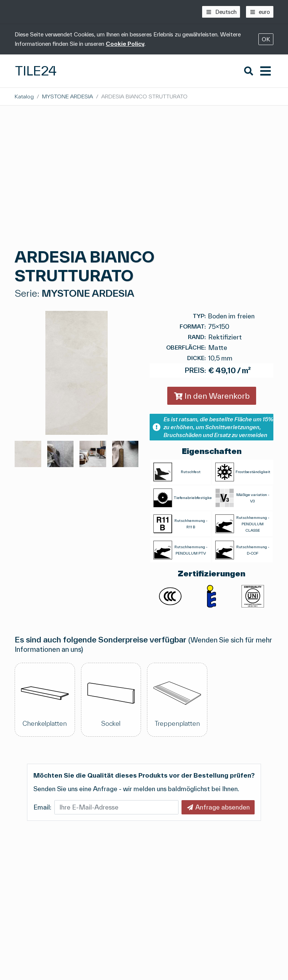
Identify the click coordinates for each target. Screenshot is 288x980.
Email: (42, 807)
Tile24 (36, 71)
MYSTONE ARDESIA (67, 96)
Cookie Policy (125, 44)
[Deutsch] (221, 12)
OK (266, 39)
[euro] (260, 12)
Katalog (24, 96)
